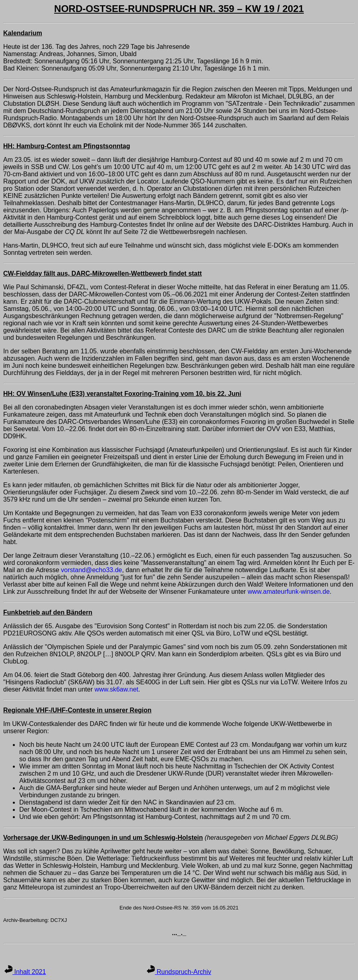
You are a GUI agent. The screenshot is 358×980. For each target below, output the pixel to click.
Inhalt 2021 (25, 972)
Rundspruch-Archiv (179, 972)
